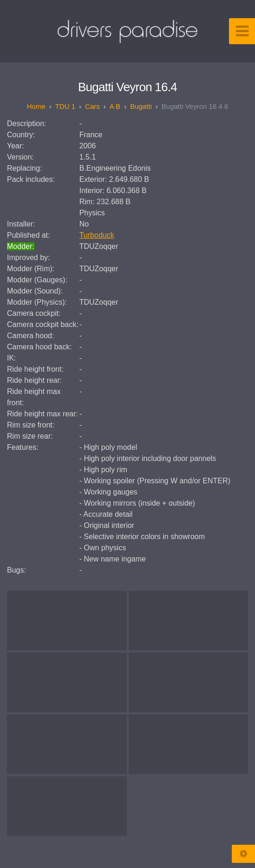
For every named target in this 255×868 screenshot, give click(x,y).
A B (115, 106)
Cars (92, 106)
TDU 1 (65, 106)
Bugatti (141, 106)
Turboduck (97, 235)
